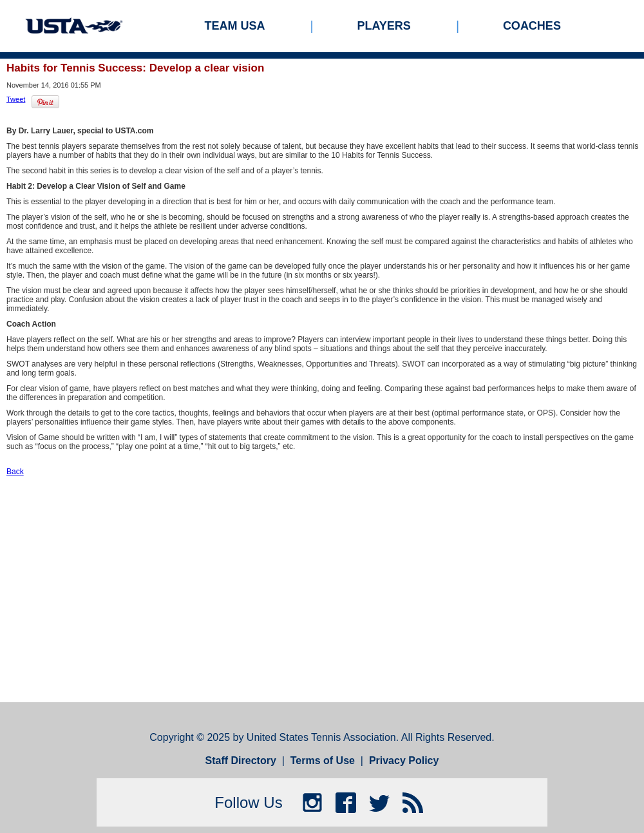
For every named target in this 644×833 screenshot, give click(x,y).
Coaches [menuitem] (532, 26)
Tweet (16, 99)
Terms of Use (323, 761)
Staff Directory (241, 761)
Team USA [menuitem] (235, 26)
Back (15, 472)
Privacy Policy (404, 761)
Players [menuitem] (384, 26)
